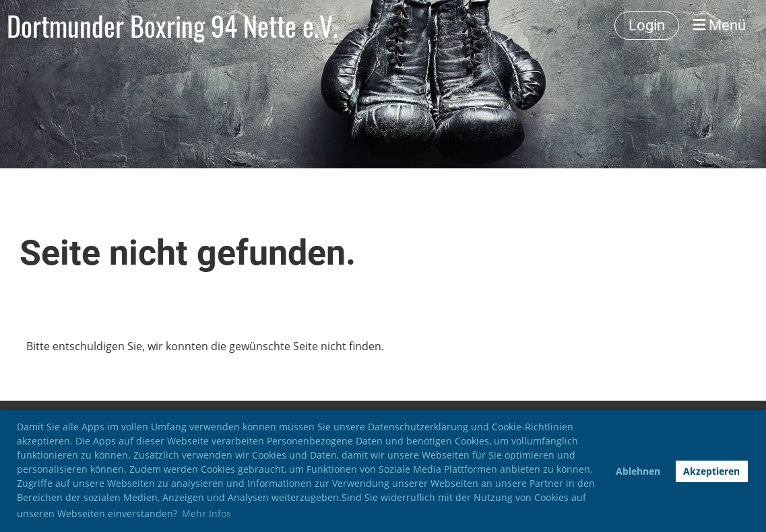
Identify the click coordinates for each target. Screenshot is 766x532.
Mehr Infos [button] (206, 513)
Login (647, 25)
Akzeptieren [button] (711, 471)
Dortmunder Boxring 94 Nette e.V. (172, 26)
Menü (719, 25)
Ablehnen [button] (638, 471)
